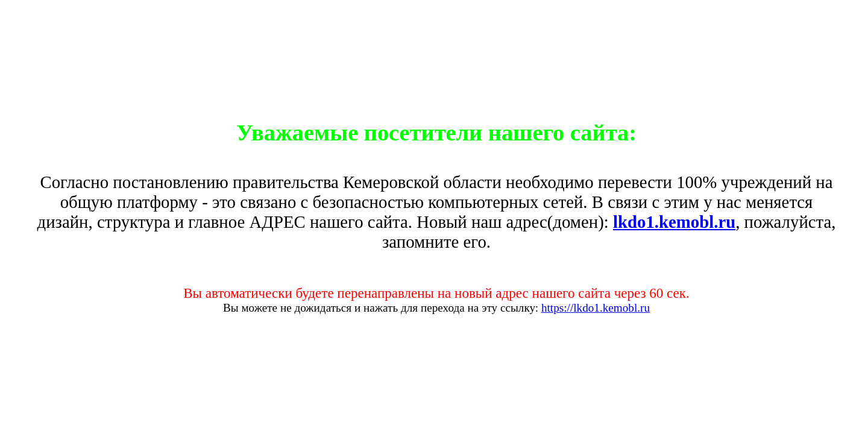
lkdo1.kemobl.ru (674, 222)
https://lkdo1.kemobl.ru (596, 308)
